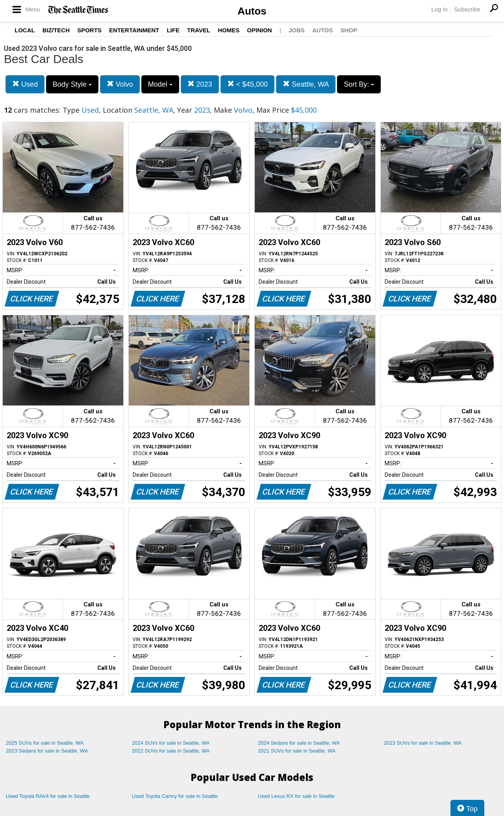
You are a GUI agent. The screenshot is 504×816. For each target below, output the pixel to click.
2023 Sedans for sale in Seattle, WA (47, 751)
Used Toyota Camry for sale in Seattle (175, 796)
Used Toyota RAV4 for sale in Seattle (48, 796)
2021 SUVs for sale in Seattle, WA (297, 751)
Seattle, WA (306, 84)
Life (173, 30)
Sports (89, 30)
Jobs (297, 30)
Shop (349, 30)
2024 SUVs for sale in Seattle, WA (171, 743)
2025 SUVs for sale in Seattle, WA (45, 743)
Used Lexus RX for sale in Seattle (296, 796)
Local (25, 30)
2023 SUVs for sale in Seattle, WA (423, 743)
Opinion (259, 30)
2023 (200, 84)
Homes (229, 30)
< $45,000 (248, 84)
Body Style (72, 84)
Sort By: (359, 84)
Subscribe (467, 9)
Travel (199, 30)
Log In (439, 9)
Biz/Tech (56, 30)
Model (160, 84)
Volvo (120, 84)
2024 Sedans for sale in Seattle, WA (299, 743)
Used (25, 84)
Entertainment (134, 30)
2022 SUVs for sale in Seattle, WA (171, 751)
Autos (252, 11)
